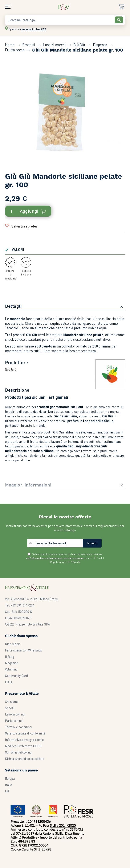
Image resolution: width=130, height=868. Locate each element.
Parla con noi (14, 721)
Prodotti (29, 45)
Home (10, 45)
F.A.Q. (9, 682)
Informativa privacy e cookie (24, 740)
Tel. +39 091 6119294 (20, 605)
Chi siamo (12, 702)
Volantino (11, 669)
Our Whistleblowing (18, 752)
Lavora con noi (15, 714)
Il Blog (10, 657)
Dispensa (100, 45)
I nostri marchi (54, 45)
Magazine (12, 663)
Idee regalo (13, 644)
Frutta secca (15, 50)
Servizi (10, 708)
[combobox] (65, 20)
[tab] (65, 307)
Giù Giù (79, 45)
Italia (9, 785)
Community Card (16, 676)
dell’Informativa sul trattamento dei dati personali (55, 558)
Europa (10, 778)
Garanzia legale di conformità (25, 733)
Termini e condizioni (19, 727)
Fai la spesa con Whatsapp (24, 650)
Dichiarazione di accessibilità (25, 759)
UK (7, 791)
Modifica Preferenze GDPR (23, 746)
